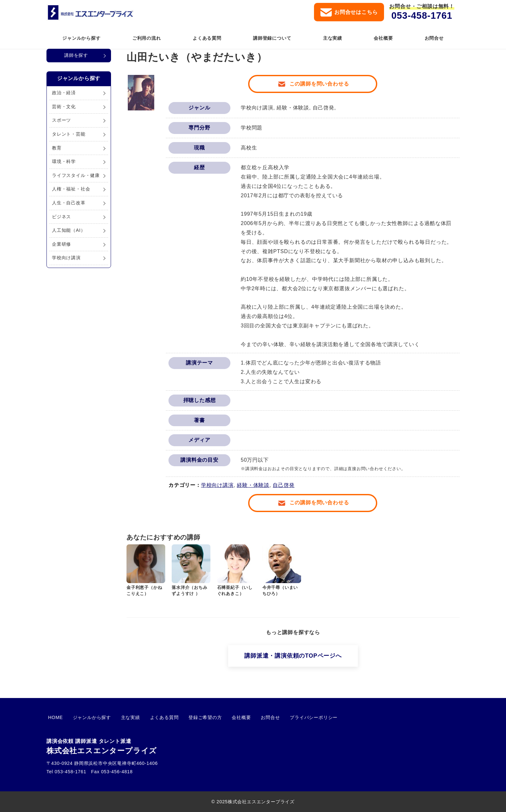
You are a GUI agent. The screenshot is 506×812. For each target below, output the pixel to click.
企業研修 (61, 244)
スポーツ (61, 120)
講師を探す (76, 55)
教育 (57, 148)
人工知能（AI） (69, 230)
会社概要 (224, 717)
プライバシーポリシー (290, 717)
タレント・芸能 (69, 134)
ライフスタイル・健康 (76, 175)
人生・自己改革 (69, 203)
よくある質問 (153, 717)
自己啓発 (283, 485)
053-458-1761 (422, 15)
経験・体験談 (253, 485)
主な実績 (122, 717)
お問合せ (250, 717)
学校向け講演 (217, 485)
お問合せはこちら (349, 12)
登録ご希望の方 (191, 717)
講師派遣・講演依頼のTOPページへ (293, 656)
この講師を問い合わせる (319, 84)
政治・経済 (64, 93)
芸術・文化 (64, 107)
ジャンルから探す (87, 717)
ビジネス (61, 217)
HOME (54, 717)
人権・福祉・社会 (71, 189)
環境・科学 (64, 161)
